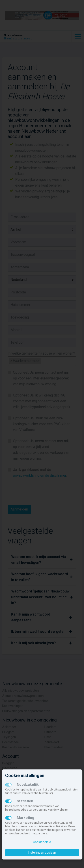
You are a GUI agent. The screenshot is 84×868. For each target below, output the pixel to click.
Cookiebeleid (42, 842)
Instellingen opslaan (42, 853)
